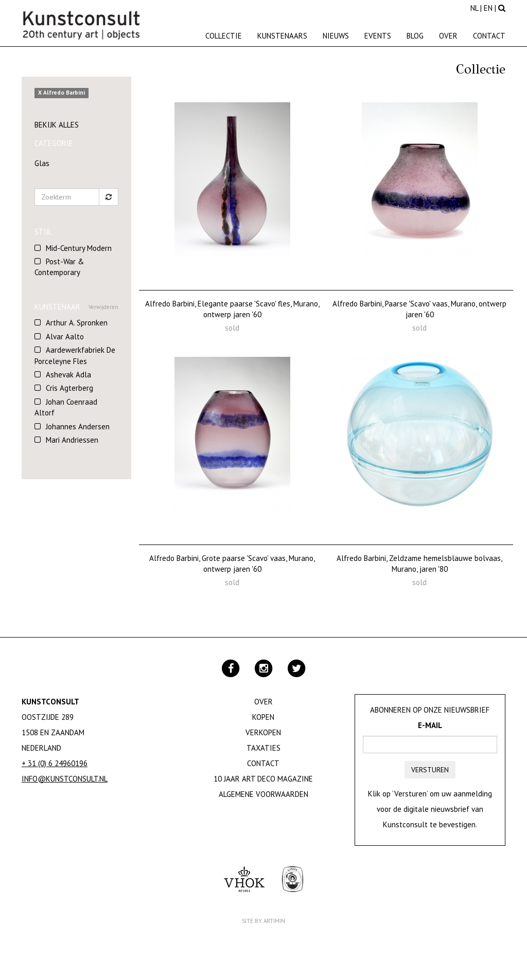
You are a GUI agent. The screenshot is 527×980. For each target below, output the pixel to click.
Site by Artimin (263, 921)
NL (474, 8)
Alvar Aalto (65, 337)
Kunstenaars (282, 36)
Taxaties (263, 748)
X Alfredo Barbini (62, 93)
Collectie (224, 36)
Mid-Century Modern (79, 248)
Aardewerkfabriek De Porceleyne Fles (75, 355)
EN (488, 8)
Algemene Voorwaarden (263, 794)
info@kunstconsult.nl (65, 779)
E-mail (430, 725)
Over (448, 36)
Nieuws (336, 36)
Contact (489, 36)
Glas (42, 163)
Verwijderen (103, 307)
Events (378, 36)
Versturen (430, 770)
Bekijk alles (57, 125)
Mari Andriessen (72, 440)
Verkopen (263, 732)
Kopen (263, 717)
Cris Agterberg (69, 388)
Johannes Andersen (78, 427)
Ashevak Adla (68, 375)
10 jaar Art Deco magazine (263, 779)
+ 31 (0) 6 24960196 (55, 763)
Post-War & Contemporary (59, 267)
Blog (415, 36)
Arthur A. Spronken (77, 323)
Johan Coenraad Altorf (66, 407)
